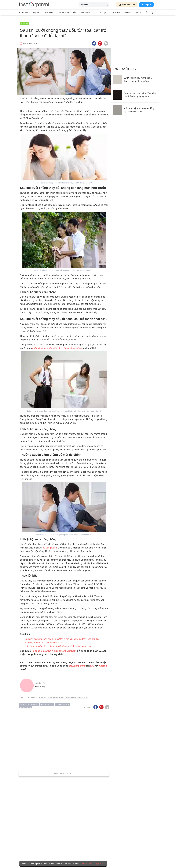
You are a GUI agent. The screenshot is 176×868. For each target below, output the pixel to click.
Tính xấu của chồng (62, 701)
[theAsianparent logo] (34, 5)
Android (103, 662)
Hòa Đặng (40, 684)
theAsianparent (77, 662)
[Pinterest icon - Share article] (100, 40)
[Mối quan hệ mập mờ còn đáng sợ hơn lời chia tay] (135, 107)
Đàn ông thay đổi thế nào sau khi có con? (45, 639)
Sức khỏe (106, 13)
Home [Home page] (22, 695)
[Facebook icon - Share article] (94, 40)
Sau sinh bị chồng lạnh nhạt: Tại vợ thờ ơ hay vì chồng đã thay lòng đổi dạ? (62, 636)
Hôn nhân (24, 20)
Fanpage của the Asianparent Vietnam (54, 648)
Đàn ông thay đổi (47, 701)
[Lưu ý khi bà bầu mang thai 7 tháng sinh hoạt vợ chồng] (135, 76)
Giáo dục (94, 13)
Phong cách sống (121, 13)
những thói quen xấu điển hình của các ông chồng (57, 345)
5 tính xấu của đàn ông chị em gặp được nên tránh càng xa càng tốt (58, 643)
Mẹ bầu (35, 13)
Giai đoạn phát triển (62, 13)
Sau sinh (46, 13)
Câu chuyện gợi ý (125, 66)
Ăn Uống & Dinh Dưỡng (143, 13)
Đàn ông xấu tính (25, 704)
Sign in (146, 4)
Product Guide (127, 5)
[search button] (107, 5)
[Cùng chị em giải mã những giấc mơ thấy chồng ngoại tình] (135, 92)
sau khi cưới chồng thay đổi (29, 701)
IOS (92, 662)
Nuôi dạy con (80, 13)
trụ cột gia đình (50, 544)
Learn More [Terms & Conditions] (87, 864)
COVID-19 (24, 13)
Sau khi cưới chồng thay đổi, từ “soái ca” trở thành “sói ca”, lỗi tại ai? (63, 695)
